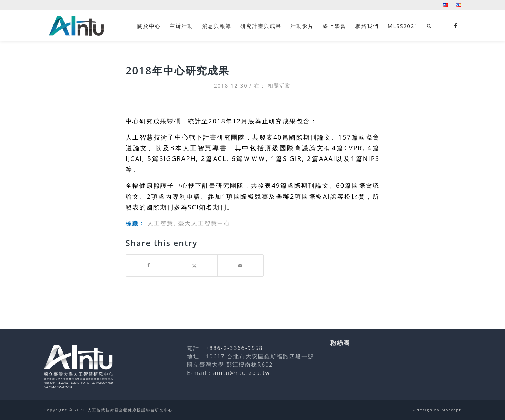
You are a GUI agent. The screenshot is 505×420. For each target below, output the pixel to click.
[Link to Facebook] (456, 25)
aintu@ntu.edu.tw (242, 373)
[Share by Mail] (240, 265)
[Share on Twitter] (195, 265)
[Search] (429, 26)
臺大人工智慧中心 (204, 223)
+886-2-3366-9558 (234, 348)
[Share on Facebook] (149, 265)
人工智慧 (160, 223)
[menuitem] (446, 6)
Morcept (451, 410)
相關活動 (279, 85)
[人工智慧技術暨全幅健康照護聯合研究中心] (76, 26)
